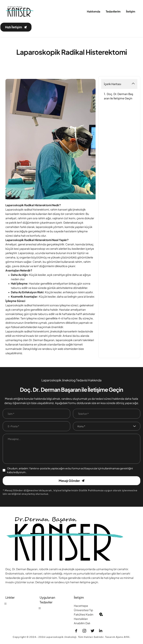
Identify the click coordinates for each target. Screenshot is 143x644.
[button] (7, 604)
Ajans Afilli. (123, 636)
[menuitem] (94, 11)
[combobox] (107, 425)
